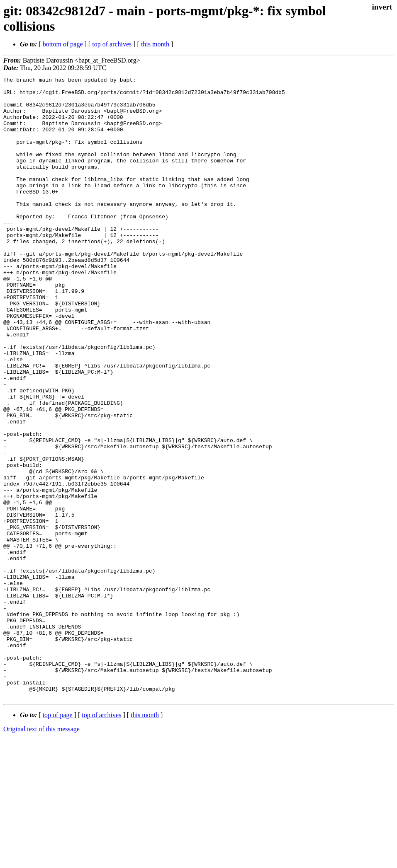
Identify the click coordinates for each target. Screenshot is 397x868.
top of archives (112, 44)
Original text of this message (41, 853)
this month (155, 44)
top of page (58, 839)
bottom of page (63, 44)
